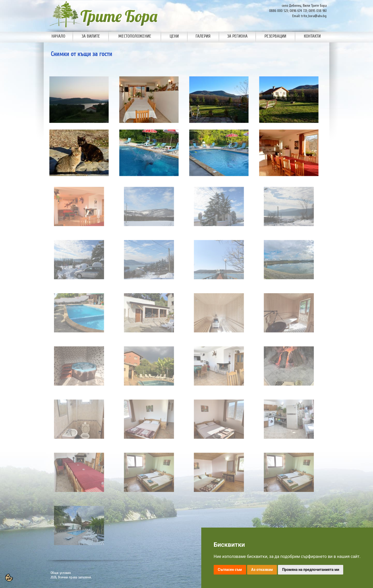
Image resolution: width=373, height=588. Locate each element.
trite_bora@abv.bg (314, 16)
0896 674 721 (298, 11)
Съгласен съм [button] (230, 570)
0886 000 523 (279, 11)
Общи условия (61, 573)
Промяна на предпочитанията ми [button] (311, 570)
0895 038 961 (318, 11)
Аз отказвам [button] (262, 570)
